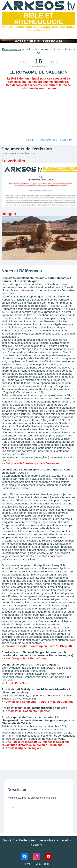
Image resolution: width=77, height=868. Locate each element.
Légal (64, 840)
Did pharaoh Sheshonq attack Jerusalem (33, 463)
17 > (53, 62)
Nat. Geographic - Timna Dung (26, 658)
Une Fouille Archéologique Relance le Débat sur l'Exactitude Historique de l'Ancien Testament (35, 743)
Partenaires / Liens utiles (37, 840)
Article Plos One (16, 683)
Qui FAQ (8, 840)
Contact (37, 845)
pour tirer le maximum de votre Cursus (38, 51)
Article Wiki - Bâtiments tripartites (28, 711)
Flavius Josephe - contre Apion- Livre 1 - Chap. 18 (39, 646)
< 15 (24, 62)
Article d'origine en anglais (23, 748)
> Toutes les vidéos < (38, 66)
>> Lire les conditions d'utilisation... (20, 153)
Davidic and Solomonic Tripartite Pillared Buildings (39, 702)
